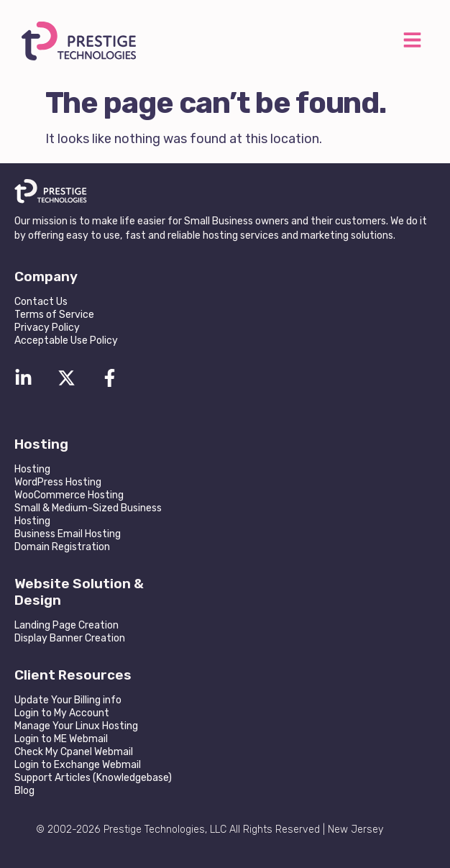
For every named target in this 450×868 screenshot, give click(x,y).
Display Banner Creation (70, 638)
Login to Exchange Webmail (78, 765)
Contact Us (41, 302)
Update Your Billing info (68, 700)
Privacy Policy (47, 328)
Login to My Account (62, 713)
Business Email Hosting (68, 534)
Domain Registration (62, 547)
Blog (24, 791)
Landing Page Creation (66, 625)
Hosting (32, 469)
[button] (412, 41)
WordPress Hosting (58, 482)
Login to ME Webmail (61, 739)
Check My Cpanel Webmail (74, 752)
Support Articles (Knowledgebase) (93, 778)
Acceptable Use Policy (66, 341)
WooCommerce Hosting (69, 495)
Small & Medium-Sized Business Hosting (88, 515)
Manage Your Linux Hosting (76, 726)
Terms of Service (54, 315)
